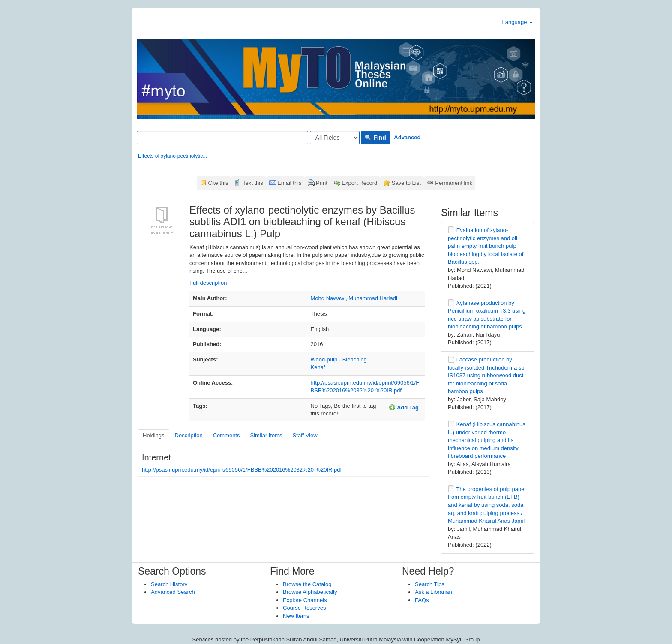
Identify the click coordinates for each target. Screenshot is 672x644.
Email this (289, 183)
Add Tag (404, 407)
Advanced (407, 137)
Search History (169, 584)
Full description (208, 283)
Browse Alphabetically (310, 592)
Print (322, 183)
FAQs (422, 600)
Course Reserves (304, 608)
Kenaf (318, 367)
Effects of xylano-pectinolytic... (172, 156)
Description (189, 435)
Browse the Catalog (307, 584)
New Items (296, 616)
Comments (226, 435)
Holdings (154, 435)
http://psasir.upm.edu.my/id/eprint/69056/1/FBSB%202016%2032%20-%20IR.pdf (242, 470)
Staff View (305, 435)
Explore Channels (305, 600)
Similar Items (266, 435)
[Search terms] (222, 138)
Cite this (218, 183)
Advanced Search (173, 592)
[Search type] (335, 138)
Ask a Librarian (433, 592)
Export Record (359, 183)
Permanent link (454, 183)
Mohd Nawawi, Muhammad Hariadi (354, 298)
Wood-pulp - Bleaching (339, 360)
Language (517, 22)
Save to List (406, 183)
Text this (253, 183)
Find (375, 138)
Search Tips (430, 584)
